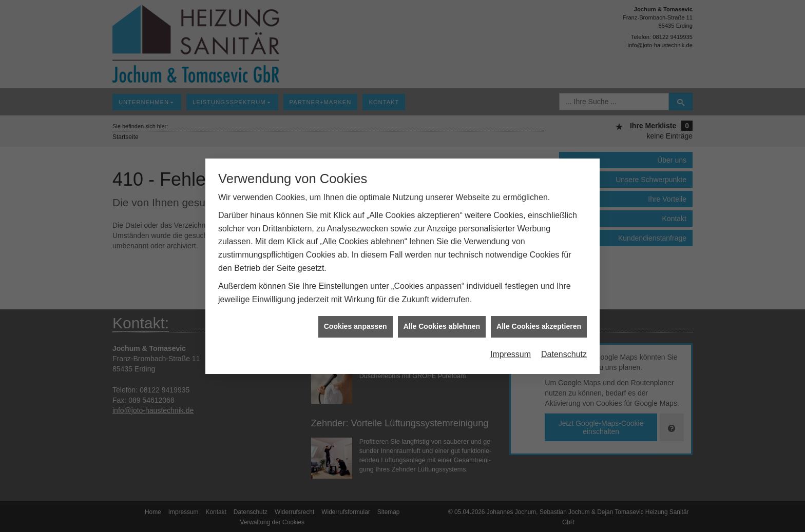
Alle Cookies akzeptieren (539, 323)
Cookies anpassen (356, 323)
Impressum (511, 351)
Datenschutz (564, 351)
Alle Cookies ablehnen (442, 323)
